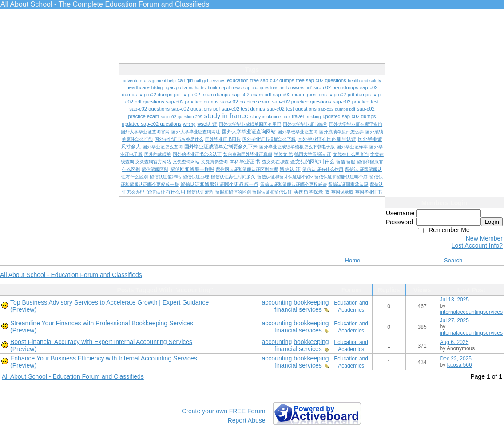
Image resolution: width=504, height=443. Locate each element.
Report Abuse (247, 420)
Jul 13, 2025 (454, 300)
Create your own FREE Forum (223, 411)
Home (353, 260)
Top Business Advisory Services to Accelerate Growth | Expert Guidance (109, 302)
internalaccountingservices (471, 312)
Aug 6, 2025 (454, 342)
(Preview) (23, 309)
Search (453, 260)
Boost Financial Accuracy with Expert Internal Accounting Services (101, 342)
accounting (277, 302)
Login (492, 222)
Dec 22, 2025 (456, 359)
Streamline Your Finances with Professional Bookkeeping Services (102, 323)
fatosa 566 (460, 365)
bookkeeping (311, 302)
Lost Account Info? (477, 245)
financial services (298, 309)
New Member (484, 238)
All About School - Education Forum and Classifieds (71, 275)
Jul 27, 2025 (454, 320)
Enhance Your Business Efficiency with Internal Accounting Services (104, 358)
